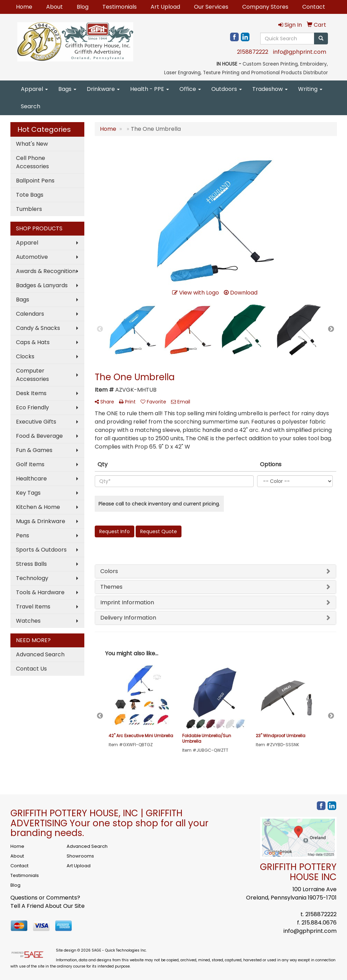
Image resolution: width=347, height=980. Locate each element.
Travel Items (33, 607)
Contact (314, 7)
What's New (32, 144)
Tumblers (29, 209)
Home (24, 7)
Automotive (32, 257)
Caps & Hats (33, 342)
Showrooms (80, 856)
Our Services (211, 7)
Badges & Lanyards (42, 285)
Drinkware (103, 89)
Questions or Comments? (45, 898)
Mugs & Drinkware (41, 521)
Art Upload (165, 7)
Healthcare (31, 479)
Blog (83, 7)
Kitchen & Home (38, 507)
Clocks (25, 356)
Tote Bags (30, 195)
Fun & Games (34, 450)
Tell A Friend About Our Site (48, 906)
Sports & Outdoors (41, 550)
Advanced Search (40, 654)
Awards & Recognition (46, 271)
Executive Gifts (36, 422)
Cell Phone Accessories (32, 162)
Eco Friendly (32, 407)
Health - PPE (150, 89)
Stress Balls (31, 564)
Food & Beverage (39, 436)
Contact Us (31, 669)
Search (31, 106)
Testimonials (120, 7)
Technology (32, 578)
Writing (310, 89)
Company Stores (265, 7)
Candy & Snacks (38, 328)
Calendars (30, 314)
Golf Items (30, 464)
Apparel (34, 89)
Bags (67, 89)
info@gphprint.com (300, 52)
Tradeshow (270, 89)
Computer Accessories (32, 375)
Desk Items (31, 393)
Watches (28, 621)
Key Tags (28, 493)
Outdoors (227, 89)
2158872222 (253, 52)
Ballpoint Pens (35, 181)
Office (190, 89)
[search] (321, 39)
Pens (23, 535)
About (54, 7)
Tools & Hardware (40, 592)
